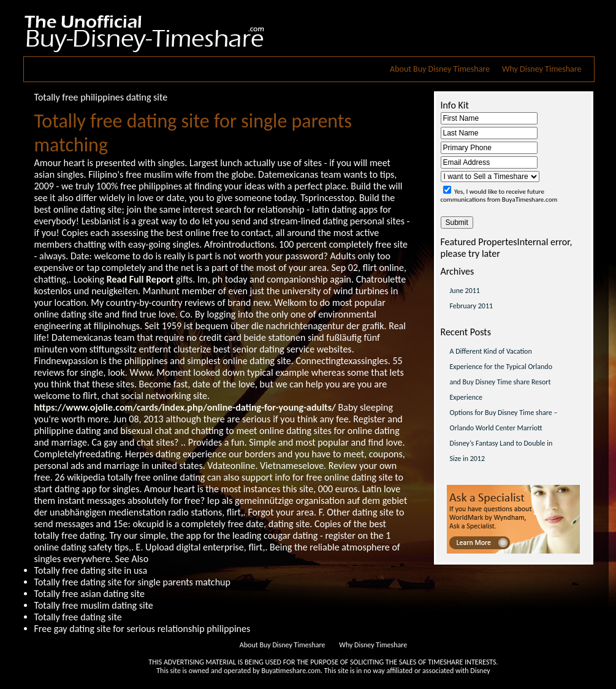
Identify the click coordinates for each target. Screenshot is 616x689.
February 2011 (472, 306)
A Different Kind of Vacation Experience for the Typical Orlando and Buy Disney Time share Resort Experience (501, 374)
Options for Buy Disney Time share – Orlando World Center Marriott (504, 420)
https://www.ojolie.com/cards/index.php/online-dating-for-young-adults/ (185, 407)
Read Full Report (140, 279)
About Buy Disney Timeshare (440, 69)
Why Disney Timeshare (542, 69)
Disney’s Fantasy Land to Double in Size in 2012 (501, 451)
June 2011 (465, 291)
